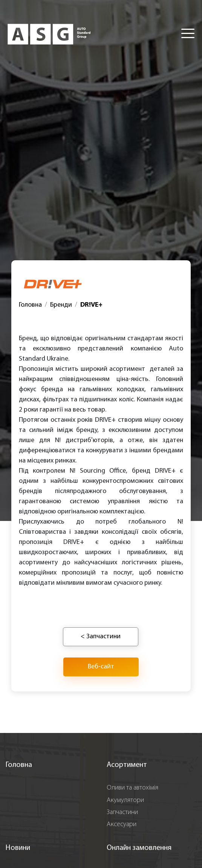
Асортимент (127, 765)
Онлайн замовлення (139, 848)
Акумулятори (125, 800)
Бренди (61, 305)
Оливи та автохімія (132, 788)
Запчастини (122, 812)
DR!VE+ (91, 305)
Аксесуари (122, 824)
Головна (30, 305)
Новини (18, 848)
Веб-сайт (101, 667)
